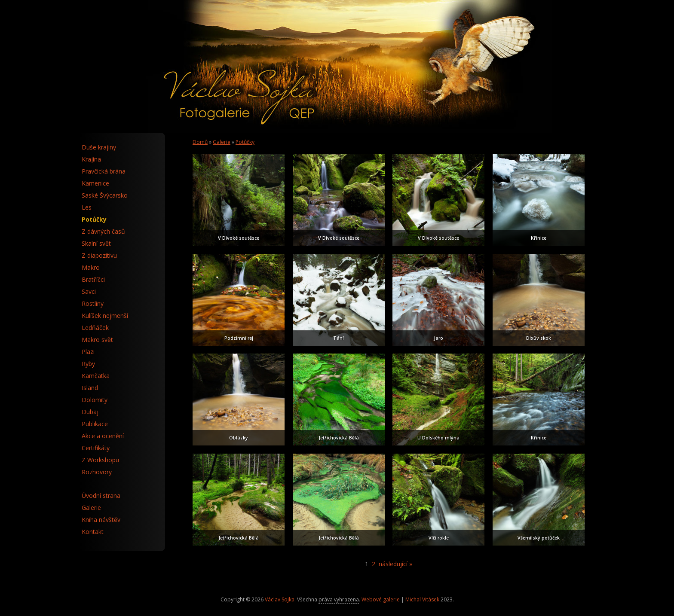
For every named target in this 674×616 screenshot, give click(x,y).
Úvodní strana (101, 496)
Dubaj (90, 412)
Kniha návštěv (101, 520)
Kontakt (93, 532)
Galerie (222, 142)
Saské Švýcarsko (105, 195)
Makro (91, 267)
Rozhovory (97, 472)
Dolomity (95, 400)
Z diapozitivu (99, 255)
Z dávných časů (103, 231)
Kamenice (95, 183)
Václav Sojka (280, 599)
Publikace (95, 424)
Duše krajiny (99, 147)
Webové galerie (381, 599)
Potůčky (245, 142)
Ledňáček (95, 328)
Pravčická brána (104, 171)
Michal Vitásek (422, 599)
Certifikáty (96, 448)
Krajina (91, 159)
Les (87, 207)
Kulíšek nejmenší (105, 316)
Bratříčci (93, 279)
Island (90, 388)
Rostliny (93, 303)
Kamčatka (96, 376)
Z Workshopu (100, 460)
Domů (200, 142)
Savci (89, 291)
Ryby (88, 364)
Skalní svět (96, 243)
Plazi (88, 352)
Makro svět (97, 340)
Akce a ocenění (103, 436)
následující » (395, 564)
